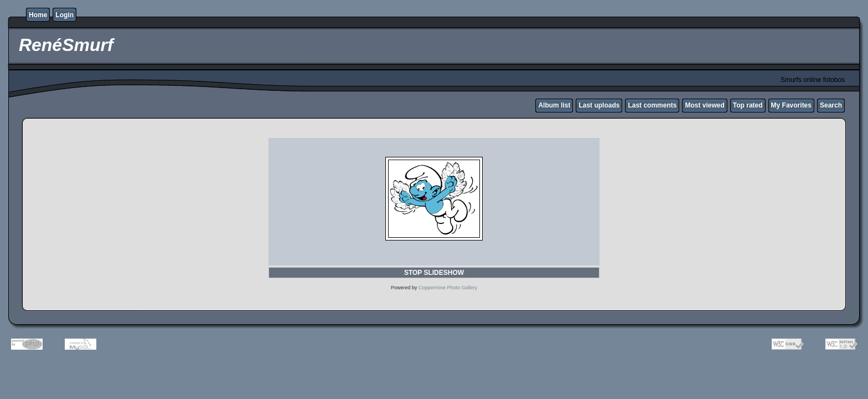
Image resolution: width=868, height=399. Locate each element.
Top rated (748, 105)
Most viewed (704, 105)
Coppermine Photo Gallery (448, 288)
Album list (554, 105)
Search (831, 105)
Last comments (652, 105)
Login (64, 15)
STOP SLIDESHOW (434, 273)
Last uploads (599, 105)
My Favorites (791, 105)
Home (38, 15)
